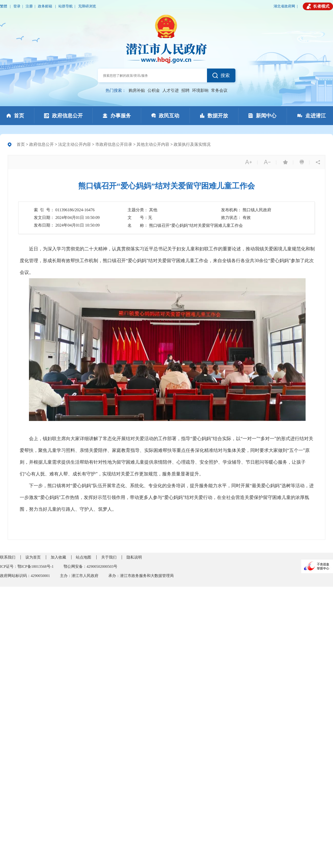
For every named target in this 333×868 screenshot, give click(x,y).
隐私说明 (134, 557)
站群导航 (66, 6)
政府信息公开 (41, 144)
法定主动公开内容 (75, 144)
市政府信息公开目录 (114, 144)
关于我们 (109, 557)
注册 (29, 6)
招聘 (185, 90)
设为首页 (33, 557)
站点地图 (84, 557)
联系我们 (8, 557)
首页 (21, 144)
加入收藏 (58, 557)
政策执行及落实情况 (192, 144)
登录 (17, 6)
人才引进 (171, 90)
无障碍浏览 (87, 6)
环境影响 (200, 90)
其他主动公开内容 (153, 144)
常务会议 (219, 90)
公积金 (154, 90)
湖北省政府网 (284, 6)
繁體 (4, 6)
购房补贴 (137, 90)
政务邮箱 (46, 6)
